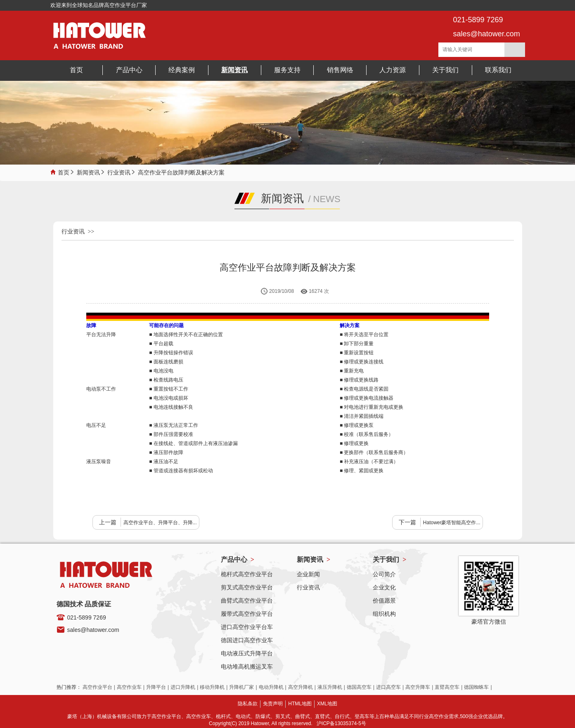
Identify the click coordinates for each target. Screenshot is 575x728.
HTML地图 (300, 704)
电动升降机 (271, 687)
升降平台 (156, 687)
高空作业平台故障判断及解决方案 (181, 172)
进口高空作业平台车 (247, 627)
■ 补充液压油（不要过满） (369, 462)
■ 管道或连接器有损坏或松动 (181, 471)
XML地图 (327, 704)
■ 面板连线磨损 (166, 362)
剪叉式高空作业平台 (247, 587)
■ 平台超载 (161, 344)
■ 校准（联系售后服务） (367, 434)
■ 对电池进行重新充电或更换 (372, 407)
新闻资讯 (88, 172)
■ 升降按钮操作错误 (171, 353)
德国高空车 (359, 687)
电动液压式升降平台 (247, 653)
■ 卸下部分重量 (357, 344)
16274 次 (319, 291)
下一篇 (407, 522)
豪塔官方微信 (489, 622)
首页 (64, 172)
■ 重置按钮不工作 (169, 389)
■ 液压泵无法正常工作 (174, 425)
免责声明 (273, 704)
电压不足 (96, 425)
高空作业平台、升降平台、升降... (160, 523)
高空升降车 (418, 687)
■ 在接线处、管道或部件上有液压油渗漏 (193, 443)
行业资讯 (119, 172)
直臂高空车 (447, 687)
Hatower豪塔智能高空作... (452, 523)
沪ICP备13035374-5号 (341, 723)
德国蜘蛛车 (476, 687)
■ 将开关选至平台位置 (364, 335)
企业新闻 (308, 574)
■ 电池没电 (161, 371)
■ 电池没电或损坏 (169, 398)
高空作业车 (129, 687)
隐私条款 (248, 704)
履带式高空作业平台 (247, 614)
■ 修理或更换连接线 (362, 362)
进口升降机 (183, 687)
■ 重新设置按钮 (357, 353)
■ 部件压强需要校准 (171, 434)
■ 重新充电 (352, 371)
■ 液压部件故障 (166, 452)
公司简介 (384, 574)
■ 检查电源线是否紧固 (364, 389)
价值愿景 (384, 601)
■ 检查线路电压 (166, 380)
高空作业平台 (97, 687)
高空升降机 (301, 687)
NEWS (327, 199)
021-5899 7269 (87, 617)
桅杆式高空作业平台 (247, 574)
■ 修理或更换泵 (357, 425)
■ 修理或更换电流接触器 (367, 398)
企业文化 (384, 587)
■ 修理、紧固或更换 (362, 471)
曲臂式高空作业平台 (247, 601)
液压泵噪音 (99, 462)
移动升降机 (212, 687)
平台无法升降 (101, 335)
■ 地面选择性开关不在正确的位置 (186, 335)
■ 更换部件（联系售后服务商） (374, 452)
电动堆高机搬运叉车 (247, 667)
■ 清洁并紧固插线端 (362, 416)
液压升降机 (330, 687)
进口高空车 (388, 687)
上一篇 (108, 522)
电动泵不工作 (101, 389)
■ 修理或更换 (354, 443)
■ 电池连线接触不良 (171, 407)
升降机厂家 (241, 687)
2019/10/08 (282, 291)
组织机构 (384, 614)
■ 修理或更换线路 (359, 380)
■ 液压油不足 (164, 462)
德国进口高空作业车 (247, 640)
